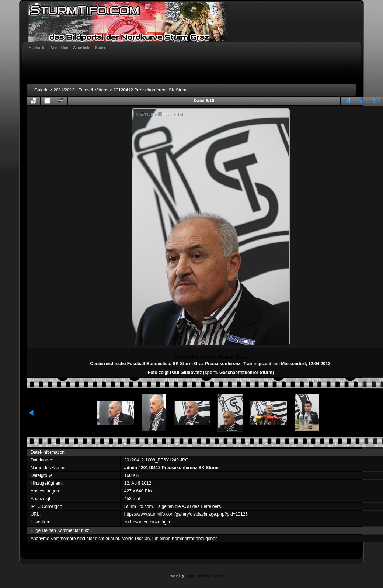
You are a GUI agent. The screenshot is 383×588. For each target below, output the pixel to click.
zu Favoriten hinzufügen (148, 522)
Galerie (41, 90)
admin (131, 468)
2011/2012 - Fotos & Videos (81, 90)
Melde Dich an (136, 539)
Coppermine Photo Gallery (204, 576)
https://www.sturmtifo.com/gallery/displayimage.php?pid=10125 (186, 514)
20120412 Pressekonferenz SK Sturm (151, 90)
